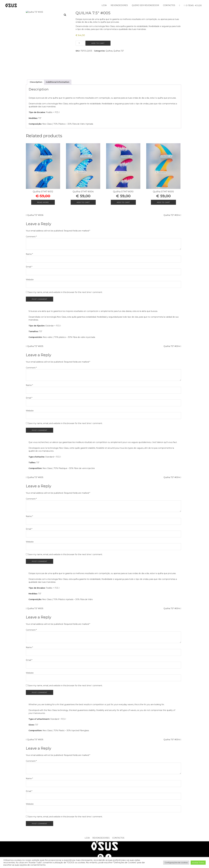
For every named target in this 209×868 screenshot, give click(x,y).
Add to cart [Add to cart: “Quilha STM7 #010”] (123, 202)
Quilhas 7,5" (119, 51)
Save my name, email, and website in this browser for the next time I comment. (65, 292)
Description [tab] (36, 82)
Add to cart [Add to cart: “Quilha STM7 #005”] (163, 202)
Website (30, 280)
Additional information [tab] (57, 82)
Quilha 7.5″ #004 (172, 215)
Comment (31, 237)
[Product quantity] (80, 43)
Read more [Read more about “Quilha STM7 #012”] (43, 202)
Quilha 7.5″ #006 (35, 215)
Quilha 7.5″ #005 (35, 346)
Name (29, 254)
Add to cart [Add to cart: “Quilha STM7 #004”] (83, 202)
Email (29, 267)
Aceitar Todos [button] (198, 863)
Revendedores (119, 5)
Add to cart (98, 43)
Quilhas (109, 51)
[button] (65, 15)
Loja (104, 5)
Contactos (169, 5)
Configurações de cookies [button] (176, 863)
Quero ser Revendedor (145, 5)
